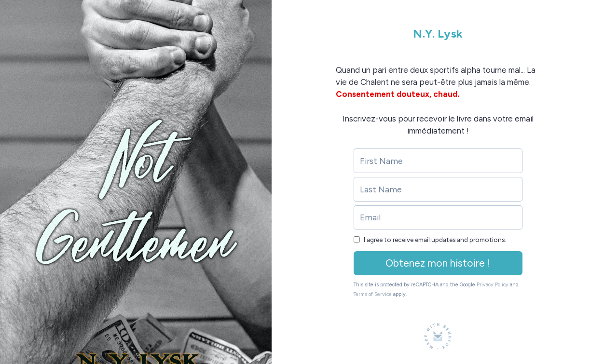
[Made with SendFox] (438, 336)
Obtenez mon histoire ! (438, 263)
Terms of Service (373, 294)
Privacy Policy (493, 285)
